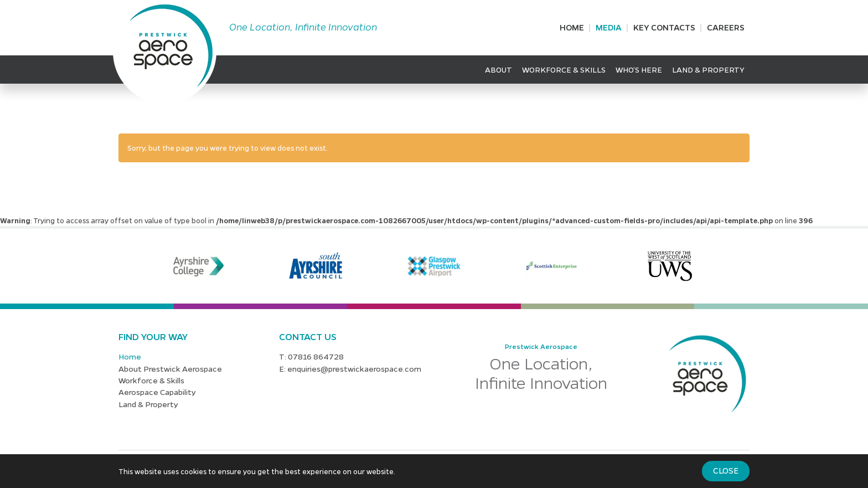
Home (572, 27)
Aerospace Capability (157, 392)
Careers (726, 27)
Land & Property (708, 69)
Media (609, 27)
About (498, 69)
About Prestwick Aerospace (170, 368)
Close (726, 470)
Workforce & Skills (564, 69)
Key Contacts (664, 27)
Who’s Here (639, 69)
